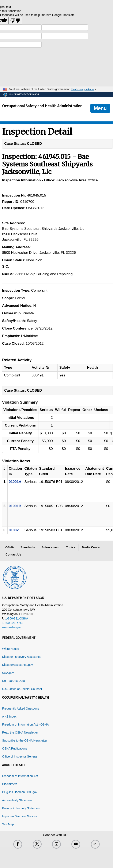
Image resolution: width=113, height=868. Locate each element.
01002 (14, 530)
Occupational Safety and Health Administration (42, 106)
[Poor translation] (15, 21)
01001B (15, 506)
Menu (100, 108)
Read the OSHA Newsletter (20, 732)
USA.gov (8, 673)
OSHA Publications (15, 748)
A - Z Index (9, 716)
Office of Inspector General (20, 756)
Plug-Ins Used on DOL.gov (20, 792)
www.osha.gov (12, 627)
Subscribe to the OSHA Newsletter (25, 740)
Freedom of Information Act (20, 776)
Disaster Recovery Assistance (22, 657)
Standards (28, 547)
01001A (15, 482)
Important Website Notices (19, 816)
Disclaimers (10, 784)
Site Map (8, 824)
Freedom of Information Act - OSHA (25, 724)
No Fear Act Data (13, 681)
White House (11, 649)
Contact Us (13, 554)
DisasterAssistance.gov (18, 665)
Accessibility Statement (17, 800)
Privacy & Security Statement (21, 808)
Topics (71, 547)
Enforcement (50, 547)
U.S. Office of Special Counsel (22, 689)
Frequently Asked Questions (21, 708)
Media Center (91, 547)
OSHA (10, 547)
